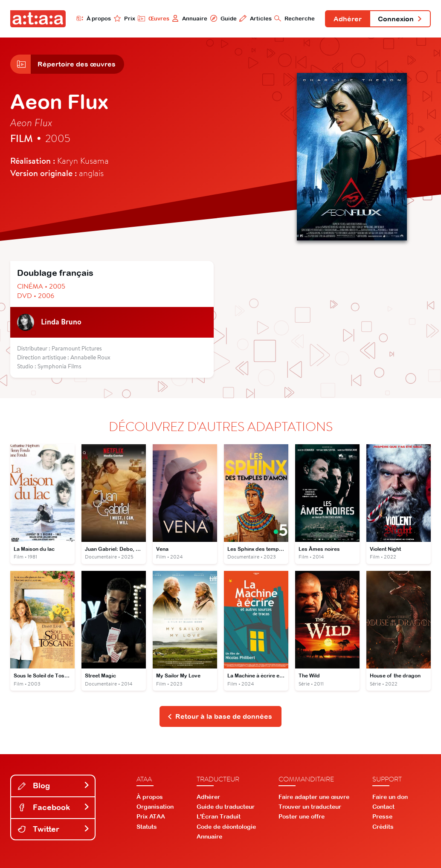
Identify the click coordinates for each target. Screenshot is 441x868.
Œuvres (153, 18)
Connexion (400, 19)
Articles (255, 18)
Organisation (155, 807)
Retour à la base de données (220, 716)
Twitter (54, 829)
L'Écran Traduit (219, 816)
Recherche (294, 18)
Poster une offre (302, 816)
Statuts (147, 827)
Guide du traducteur (226, 807)
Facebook (54, 807)
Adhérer (348, 19)
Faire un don (390, 797)
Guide (223, 18)
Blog (54, 786)
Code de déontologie (226, 827)
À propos (94, 18)
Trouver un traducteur (310, 807)
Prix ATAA (151, 816)
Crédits (383, 827)
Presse (382, 816)
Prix (125, 18)
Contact (383, 807)
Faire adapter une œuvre (314, 797)
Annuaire (190, 18)
